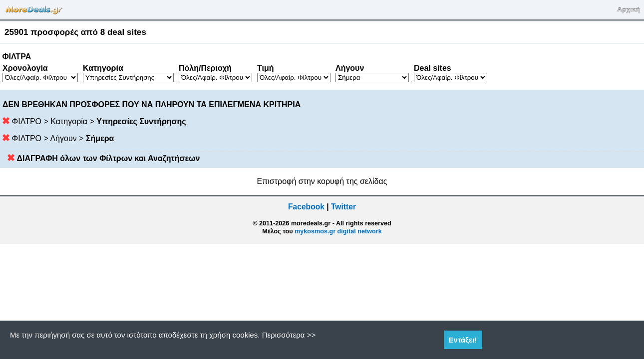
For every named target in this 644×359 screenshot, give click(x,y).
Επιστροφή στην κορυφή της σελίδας (322, 181)
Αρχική (629, 10)
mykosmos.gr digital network (338, 231)
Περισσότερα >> (289, 335)
